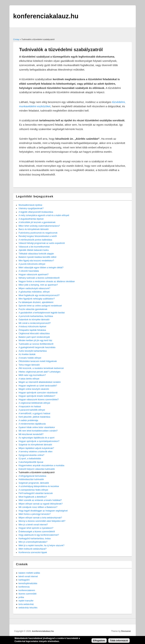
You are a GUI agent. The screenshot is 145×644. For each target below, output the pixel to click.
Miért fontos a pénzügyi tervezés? (35, 514)
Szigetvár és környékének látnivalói (35, 445)
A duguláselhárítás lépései (31, 219)
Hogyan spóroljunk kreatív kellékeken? (37, 396)
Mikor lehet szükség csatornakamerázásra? (39, 226)
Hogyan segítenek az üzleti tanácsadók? (38, 386)
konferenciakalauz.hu (43, 631)
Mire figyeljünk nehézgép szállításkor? (37, 299)
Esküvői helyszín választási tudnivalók (37, 469)
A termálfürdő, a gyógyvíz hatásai (34, 413)
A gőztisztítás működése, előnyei (34, 292)
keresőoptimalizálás (28, 583)
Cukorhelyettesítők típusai (31, 462)
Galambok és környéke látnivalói (34, 320)
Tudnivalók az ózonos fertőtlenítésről (36, 344)
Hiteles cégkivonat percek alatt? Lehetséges (40, 372)
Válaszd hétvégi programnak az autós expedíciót (42, 243)
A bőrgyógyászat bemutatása (32, 476)
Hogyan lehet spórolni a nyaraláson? (36, 528)
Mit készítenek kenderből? (31, 434)
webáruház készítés (28, 608)
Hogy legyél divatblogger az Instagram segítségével (43, 511)
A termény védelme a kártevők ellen (35, 452)
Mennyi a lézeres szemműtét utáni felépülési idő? (42, 521)
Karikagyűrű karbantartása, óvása (35, 539)
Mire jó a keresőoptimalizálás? (33, 542)
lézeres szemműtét (28, 594)
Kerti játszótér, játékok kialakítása (34, 417)
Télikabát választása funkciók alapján (36, 254)
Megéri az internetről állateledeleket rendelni (40, 382)
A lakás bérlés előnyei (29, 379)
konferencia (24, 587)
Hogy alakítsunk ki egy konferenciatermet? (39, 535)
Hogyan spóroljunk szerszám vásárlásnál (38, 393)
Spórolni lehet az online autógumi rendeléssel (40, 306)
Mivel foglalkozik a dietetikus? (33, 497)
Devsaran (126, 631)
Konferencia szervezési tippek (33, 552)
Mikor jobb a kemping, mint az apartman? (38, 285)
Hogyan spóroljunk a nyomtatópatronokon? (39, 441)
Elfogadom (99, 641)
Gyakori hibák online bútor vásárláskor (37, 427)
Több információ (119, 641)
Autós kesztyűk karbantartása (33, 351)
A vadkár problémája (28, 420)
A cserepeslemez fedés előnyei (33, 490)
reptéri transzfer (26, 601)
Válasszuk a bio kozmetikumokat (34, 247)
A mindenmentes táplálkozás (32, 424)
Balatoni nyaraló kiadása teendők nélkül (37, 257)
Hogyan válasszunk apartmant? (34, 275)
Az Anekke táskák (27, 354)
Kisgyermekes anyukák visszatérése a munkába (41, 465)
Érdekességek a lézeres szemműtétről (37, 532)
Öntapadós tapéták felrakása (32, 330)
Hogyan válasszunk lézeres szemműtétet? (39, 400)
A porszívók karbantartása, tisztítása (36, 316)
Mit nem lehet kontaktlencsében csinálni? (38, 431)
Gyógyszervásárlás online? (31, 455)
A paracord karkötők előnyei (32, 410)
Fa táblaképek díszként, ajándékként (36, 302)
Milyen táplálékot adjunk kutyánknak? (36, 448)
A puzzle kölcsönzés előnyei (32, 264)
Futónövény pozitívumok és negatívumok (38, 233)
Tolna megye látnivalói (29, 365)
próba (21, 597)
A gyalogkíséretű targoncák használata (37, 347)
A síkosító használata (29, 271)
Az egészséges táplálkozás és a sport (36, 438)
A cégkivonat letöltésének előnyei (34, 403)
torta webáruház (26, 604)
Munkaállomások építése (30, 205)
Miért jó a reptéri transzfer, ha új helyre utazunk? (41, 545)
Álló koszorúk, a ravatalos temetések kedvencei (41, 368)
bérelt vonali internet (28, 576)
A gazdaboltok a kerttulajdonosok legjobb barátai (42, 313)
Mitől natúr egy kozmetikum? (32, 375)
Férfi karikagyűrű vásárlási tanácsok (36, 493)
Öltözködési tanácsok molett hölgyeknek (38, 361)
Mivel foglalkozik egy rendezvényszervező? (39, 295)
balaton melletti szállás (29, 573)
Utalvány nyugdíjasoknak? (31, 208)
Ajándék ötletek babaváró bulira (34, 250)
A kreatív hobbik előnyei (30, 358)
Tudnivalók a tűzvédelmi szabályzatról (37, 472)
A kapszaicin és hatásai (30, 407)
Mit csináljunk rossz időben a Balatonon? (38, 507)
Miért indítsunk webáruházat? (33, 549)
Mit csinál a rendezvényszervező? (35, 323)
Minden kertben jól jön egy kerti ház (35, 340)
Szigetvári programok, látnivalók (34, 483)
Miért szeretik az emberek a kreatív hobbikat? (40, 500)
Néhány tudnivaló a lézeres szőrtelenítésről (39, 278)
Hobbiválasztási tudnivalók (31, 479)
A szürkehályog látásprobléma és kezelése (39, 486)
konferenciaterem (27, 590)
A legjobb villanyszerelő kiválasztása (36, 212)
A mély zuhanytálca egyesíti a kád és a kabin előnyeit (44, 215)
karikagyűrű (24, 580)
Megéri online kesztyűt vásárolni (34, 389)
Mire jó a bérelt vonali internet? (33, 525)
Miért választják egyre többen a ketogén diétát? (41, 268)
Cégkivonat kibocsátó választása (34, 333)
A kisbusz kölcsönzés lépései (32, 327)
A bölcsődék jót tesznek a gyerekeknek (37, 222)
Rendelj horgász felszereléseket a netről (38, 236)
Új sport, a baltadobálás (30, 459)
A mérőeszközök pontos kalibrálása (35, 240)
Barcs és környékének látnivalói (34, 229)
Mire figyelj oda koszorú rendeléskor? (36, 261)
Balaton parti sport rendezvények (34, 337)
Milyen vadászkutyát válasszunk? (34, 288)
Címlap (16, 39)
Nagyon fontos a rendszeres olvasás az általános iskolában (47, 281)
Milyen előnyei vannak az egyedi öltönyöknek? (41, 504)
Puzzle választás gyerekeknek (33, 309)
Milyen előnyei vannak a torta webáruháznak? (40, 518)
